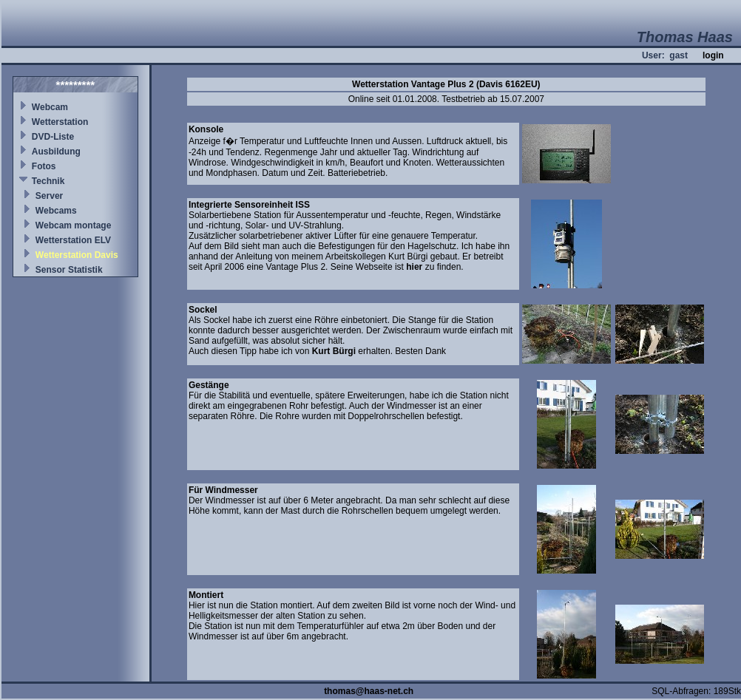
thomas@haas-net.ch (369, 691)
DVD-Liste (53, 137)
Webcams (56, 211)
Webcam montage (73, 225)
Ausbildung (56, 152)
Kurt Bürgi (334, 351)
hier (414, 267)
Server (49, 196)
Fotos (44, 166)
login (713, 55)
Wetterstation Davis (77, 255)
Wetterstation (60, 122)
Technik (48, 181)
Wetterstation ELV (73, 240)
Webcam (50, 107)
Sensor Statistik (69, 270)
